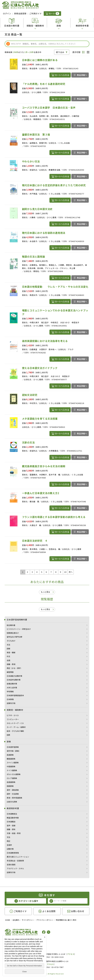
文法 (8, 645)
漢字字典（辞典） (14, 751)
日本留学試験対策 (14, 680)
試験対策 (10, 849)
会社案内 (16, 920)
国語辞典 (10, 786)
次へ (71, 572)
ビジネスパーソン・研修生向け (19, 629)
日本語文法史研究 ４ (35, 541)
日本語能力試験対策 (14, 676)
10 (65, 572)
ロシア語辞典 (12, 778)
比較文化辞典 (12, 802)
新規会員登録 (20, 13)
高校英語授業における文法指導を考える (45, 341)
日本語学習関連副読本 (15, 695)
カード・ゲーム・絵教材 (16, 727)
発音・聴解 (11, 652)
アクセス (71, 954)
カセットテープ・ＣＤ (15, 723)
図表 (8, 735)
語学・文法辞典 (13, 794)
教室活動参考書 (13, 818)
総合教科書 (11, 625)
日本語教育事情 (13, 853)
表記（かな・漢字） (14, 668)
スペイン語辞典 (13, 763)
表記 (8, 841)
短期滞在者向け (13, 633)
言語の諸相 (11, 865)
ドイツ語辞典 (12, 770)
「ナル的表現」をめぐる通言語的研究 (44, 84)
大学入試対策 (12, 688)
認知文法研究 (30, 395)
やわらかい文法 (31, 161)
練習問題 (10, 672)
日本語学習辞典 (13, 747)
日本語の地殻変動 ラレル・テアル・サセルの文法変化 (55, 287)
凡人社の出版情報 (15, 940)
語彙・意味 (11, 829)
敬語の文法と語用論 (33, 257)
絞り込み (60, 52)
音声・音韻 (11, 826)
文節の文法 (28, 442)
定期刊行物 (11, 703)
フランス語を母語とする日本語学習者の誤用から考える (54, 517)
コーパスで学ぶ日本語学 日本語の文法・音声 (49, 108)
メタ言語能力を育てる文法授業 (40, 419)
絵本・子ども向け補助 (15, 731)
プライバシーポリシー (45, 920)
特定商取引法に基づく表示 (66, 920)
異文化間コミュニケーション (18, 857)
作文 (8, 656)
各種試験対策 (12, 684)
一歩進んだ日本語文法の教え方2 (41, 493)
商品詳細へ (82, 75)
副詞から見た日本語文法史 (37, 209)
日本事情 (10, 699)
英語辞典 (10, 755)
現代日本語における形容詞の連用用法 (44, 233)
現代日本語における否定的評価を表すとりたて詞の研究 (54, 185)
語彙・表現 (11, 664)
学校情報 (10, 691)
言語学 (9, 845)
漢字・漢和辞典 (13, 790)
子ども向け (11, 641)
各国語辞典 (11, 782)
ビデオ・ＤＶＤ (13, 715)
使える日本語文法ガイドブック (40, 368)
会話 (8, 660)
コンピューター (13, 719)
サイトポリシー (28, 920)
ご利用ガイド (35, 13)
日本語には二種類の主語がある (40, 60)
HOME (8, 920)
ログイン (7, 13)
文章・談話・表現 (14, 833)
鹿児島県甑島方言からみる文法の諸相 (44, 466)
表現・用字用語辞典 (14, 798)
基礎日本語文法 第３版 (36, 134)
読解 (8, 649)
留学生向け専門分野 (14, 637)
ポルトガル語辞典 (14, 774)
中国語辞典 (11, 766)
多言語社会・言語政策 (15, 861)
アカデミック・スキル (15, 868)
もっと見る (45, 592)
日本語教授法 (12, 814)
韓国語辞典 (11, 759)
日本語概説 (11, 822)
